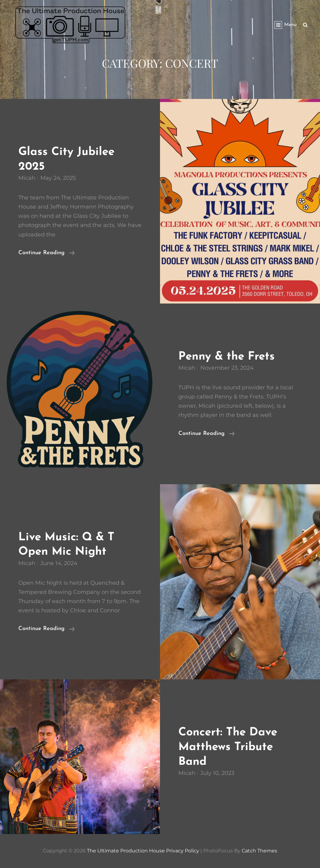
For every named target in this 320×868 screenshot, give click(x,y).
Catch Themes (259, 851)
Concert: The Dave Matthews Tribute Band (228, 747)
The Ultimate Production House (126, 851)
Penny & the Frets (227, 357)
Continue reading (47, 253)
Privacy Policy (183, 851)
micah (27, 178)
